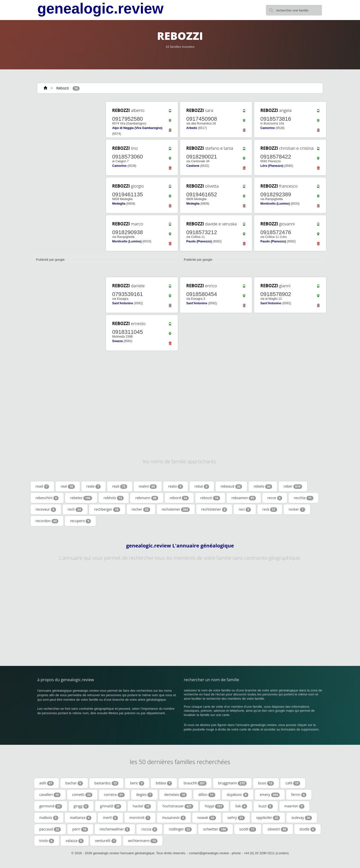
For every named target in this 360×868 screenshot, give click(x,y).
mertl (110, 818)
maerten (294, 806)
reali (120, 486)
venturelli (106, 841)
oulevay (302, 818)
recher (141, 509)
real (68, 486)
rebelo (263, 486)
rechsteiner (176, 509)
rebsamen (244, 498)
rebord (179, 498)
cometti (82, 795)
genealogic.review (100, 9)
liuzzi (266, 806)
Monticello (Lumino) (275, 204)
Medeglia (119, 204)
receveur (46, 509)
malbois (49, 818)
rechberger (107, 509)
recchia (303, 498)
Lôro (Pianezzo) (272, 166)
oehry (236, 818)
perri (80, 829)
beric (137, 783)
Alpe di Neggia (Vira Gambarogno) (137, 128)
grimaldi (111, 806)
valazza (75, 841)
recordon (47, 521)
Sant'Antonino (123, 303)
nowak (207, 818)
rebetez (81, 498)
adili (47, 783)
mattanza (81, 818)
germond (51, 806)
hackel (142, 806)
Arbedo (192, 128)
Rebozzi (63, 88)
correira (114, 795)
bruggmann (232, 783)
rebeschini (47, 498)
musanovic (174, 818)
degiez (145, 795)
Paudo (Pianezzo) (199, 241)
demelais (175, 795)
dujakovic (238, 795)
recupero (80, 521)
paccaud (50, 829)
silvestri (278, 829)
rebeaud (231, 486)
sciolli (248, 829)
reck (270, 509)
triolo (47, 841)
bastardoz (106, 783)
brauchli (195, 783)
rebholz (114, 498)
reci (245, 509)
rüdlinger (180, 829)
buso (266, 783)
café (293, 783)
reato (176, 486)
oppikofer (268, 818)
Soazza (117, 341)
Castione (193, 166)
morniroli (140, 818)
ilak (241, 806)
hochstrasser (178, 806)
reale (94, 486)
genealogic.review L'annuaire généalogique (180, 546)
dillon (207, 795)
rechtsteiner (214, 509)
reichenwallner (115, 829)
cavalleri (50, 795)
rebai (202, 486)
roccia (149, 829)
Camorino (268, 128)
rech (75, 509)
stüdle (308, 829)
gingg (81, 806)
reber (293, 486)
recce (275, 498)
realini (148, 486)
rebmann (147, 498)
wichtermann (143, 841)
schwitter (216, 829)
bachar (74, 783)
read (42, 486)
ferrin (299, 795)
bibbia (164, 783)
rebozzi (210, 498)
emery (270, 795)
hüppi (214, 806)
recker (297, 509)
